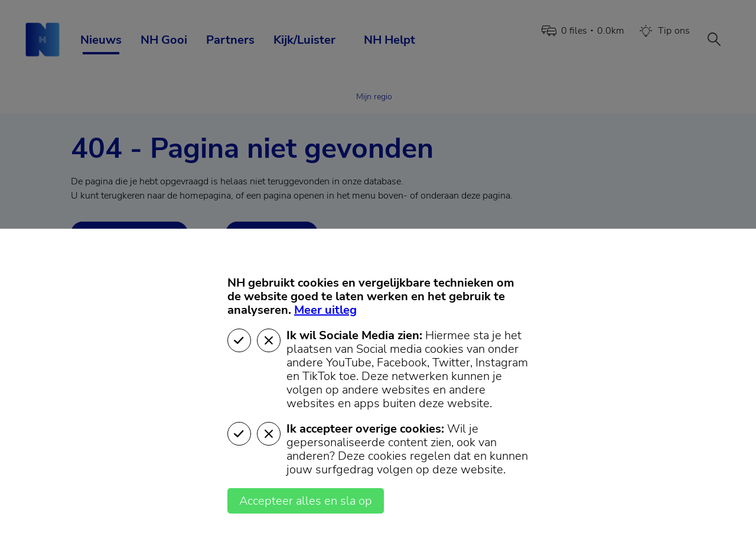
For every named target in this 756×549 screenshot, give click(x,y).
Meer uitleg (325, 310)
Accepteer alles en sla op (306, 501)
